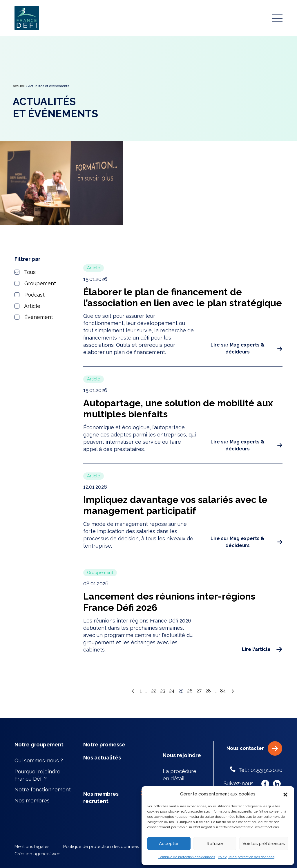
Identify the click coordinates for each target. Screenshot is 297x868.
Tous (25, 272)
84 (223, 691)
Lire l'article (262, 649)
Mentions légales (32, 847)
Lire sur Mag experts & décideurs (246, 348)
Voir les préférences (264, 844)
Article (27, 306)
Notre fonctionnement (43, 789)
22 (154, 691)
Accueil (19, 86)
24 (172, 691)
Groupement (35, 283)
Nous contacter (254, 748)
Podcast (30, 295)
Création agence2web (38, 854)
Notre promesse (104, 745)
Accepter (169, 844)
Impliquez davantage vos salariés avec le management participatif (175, 505)
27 (199, 691)
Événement (34, 317)
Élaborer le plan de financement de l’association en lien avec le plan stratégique (183, 297)
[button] (285, 794)
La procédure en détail (180, 775)
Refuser (215, 844)
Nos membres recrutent (114, 797)
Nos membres (32, 801)
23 (163, 691)
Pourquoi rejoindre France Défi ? (37, 775)
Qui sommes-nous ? (39, 760)
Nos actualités (102, 758)
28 (208, 691)
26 (190, 691)
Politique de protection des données (187, 857)
